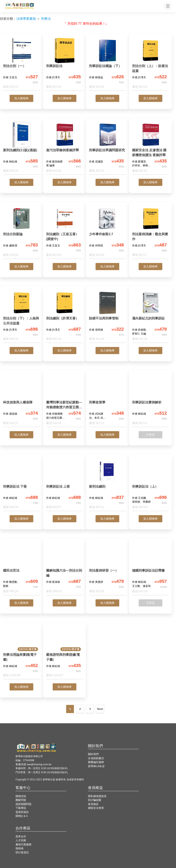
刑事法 (46, 19)
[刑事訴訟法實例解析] (151, 400)
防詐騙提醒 (95, 800)
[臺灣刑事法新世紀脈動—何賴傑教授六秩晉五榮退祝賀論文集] (65, 400)
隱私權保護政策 (97, 796)
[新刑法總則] (107, 484)
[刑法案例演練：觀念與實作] (151, 232)
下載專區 (21, 808)
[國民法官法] (22, 568)
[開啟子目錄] (168, 6)
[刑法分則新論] (22, 232)
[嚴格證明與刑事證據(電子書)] (65, 653)
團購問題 (21, 800)
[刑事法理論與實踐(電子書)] (22, 653)
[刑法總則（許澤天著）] (65, 316)
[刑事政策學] (107, 400)
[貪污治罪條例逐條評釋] (65, 148)
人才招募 (21, 840)
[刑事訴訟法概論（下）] (107, 64)
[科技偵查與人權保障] (22, 400)
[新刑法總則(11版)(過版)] (22, 148)
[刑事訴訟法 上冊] (65, 484)
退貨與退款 (22, 812)
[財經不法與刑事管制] (107, 316)
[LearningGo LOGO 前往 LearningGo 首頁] (19, 6)
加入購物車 (21, 98)
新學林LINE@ (96, 766)
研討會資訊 (22, 852)
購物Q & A (22, 816)
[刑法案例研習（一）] (107, 568)
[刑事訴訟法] (65, 64)
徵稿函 (19, 848)
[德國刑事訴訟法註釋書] (151, 568)
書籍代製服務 (23, 844)
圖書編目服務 (96, 762)
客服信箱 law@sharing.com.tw (33, 764)
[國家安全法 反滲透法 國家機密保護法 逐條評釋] (151, 148)
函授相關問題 (23, 804)
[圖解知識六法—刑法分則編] (65, 568)
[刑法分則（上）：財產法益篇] (151, 64)
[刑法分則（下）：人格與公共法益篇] (22, 316)
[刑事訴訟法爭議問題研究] (107, 148)
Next (100, 709)
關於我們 (93, 754)
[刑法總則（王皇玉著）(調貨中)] (65, 232)
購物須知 (21, 796)
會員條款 (93, 804)
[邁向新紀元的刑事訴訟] (151, 316)
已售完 (150, 435)
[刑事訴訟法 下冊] (22, 484)
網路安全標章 (96, 808)
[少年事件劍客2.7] (107, 232)
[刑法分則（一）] (22, 64)
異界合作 (21, 837)
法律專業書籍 (26, 19)
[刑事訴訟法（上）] (151, 484)
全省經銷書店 (96, 758)
